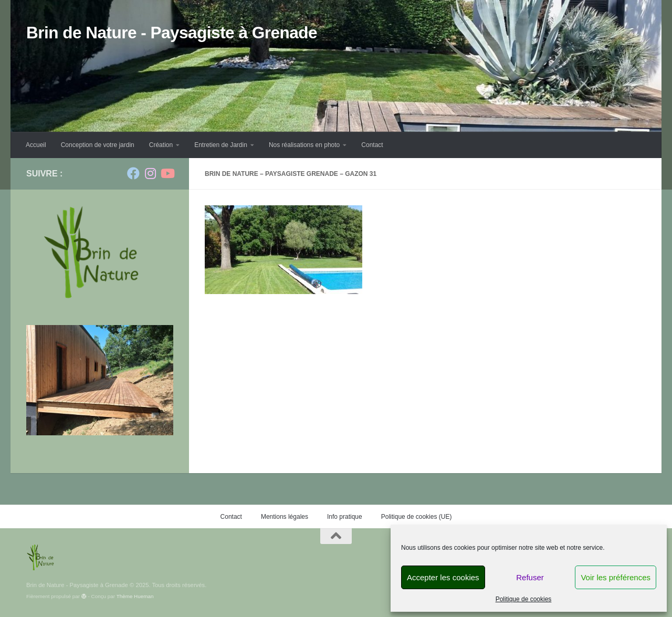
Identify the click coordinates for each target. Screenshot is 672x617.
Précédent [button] (125, 387)
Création (161, 145)
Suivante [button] (146, 387)
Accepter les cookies (443, 577)
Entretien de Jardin (221, 145)
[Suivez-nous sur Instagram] (150, 173)
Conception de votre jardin (98, 145)
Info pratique (345, 517)
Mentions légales (285, 517)
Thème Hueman (135, 596)
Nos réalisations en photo (304, 145)
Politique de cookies (524, 599)
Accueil (36, 145)
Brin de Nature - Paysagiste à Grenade (172, 33)
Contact (372, 145)
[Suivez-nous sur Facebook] (133, 173)
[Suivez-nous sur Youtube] (167, 173)
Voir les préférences (616, 577)
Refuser (530, 577)
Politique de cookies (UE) (417, 517)
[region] (100, 380)
